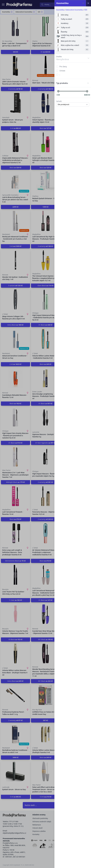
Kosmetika (60, 10)
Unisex (62, 71)
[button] (45, 434)
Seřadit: (59, 101)
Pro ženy (63, 67)
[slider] (58, 91)
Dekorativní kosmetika (74, 10)
